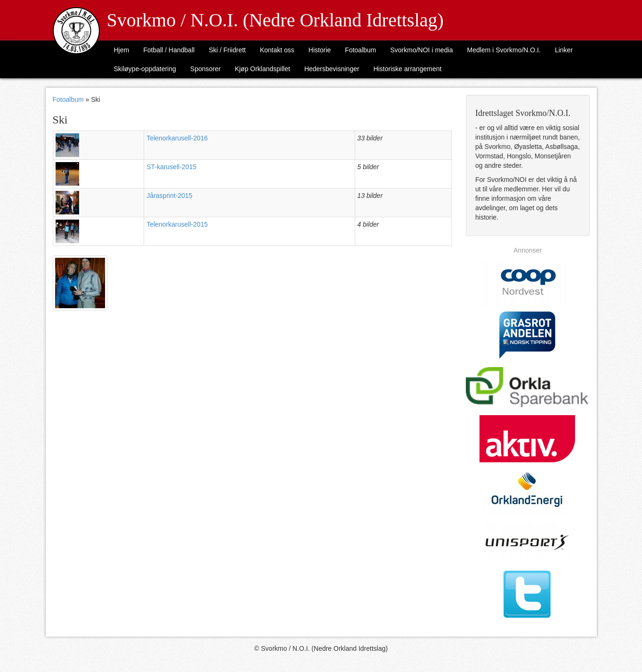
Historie (320, 50)
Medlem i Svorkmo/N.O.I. (504, 50)
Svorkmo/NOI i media (421, 50)
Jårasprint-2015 (169, 196)
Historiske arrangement (408, 69)
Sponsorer (206, 69)
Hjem (122, 50)
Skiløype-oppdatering (145, 69)
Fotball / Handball (169, 50)
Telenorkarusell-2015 (177, 224)
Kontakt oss (277, 50)
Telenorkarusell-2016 (177, 138)
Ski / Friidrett (227, 50)
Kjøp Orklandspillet (262, 69)
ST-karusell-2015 (171, 167)
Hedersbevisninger (332, 69)
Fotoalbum (360, 50)
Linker (564, 50)
